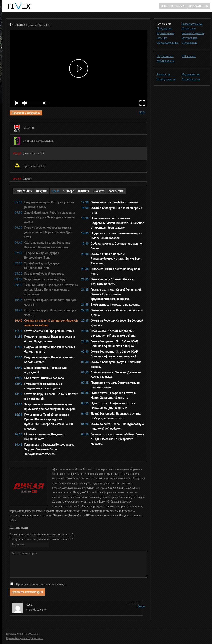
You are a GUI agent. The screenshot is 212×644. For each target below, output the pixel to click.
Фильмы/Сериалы (193, 33)
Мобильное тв (166, 61)
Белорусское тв (166, 79)
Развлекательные (192, 24)
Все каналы (164, 24)
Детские (162, 38)
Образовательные (168, 43)
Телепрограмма (172, 6)
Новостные (189, 29)
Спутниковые (165, 56)
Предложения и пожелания (23, 634)
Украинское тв (191, 74)
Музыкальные (166, 33)
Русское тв (163, 74)
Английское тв (191, 79)
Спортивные (190, 43)
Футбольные (190, 38)
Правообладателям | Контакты (25, 638)
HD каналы (189, 56)
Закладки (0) (199, 6)
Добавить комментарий (27, 592)
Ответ (141, 607)
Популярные (165, 29)
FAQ (142, 112)
